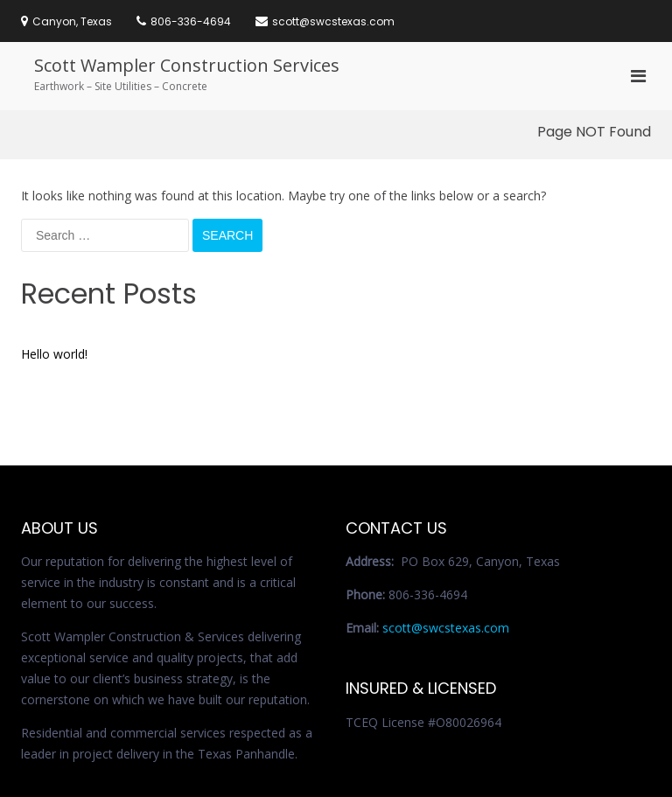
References (539, 761)
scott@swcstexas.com (446, 517)
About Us (564, 745)
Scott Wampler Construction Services (187, 65)
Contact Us (472, 761)
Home (461, 745)
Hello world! (54, 244)
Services (508, 745)
